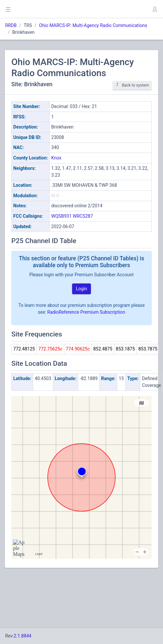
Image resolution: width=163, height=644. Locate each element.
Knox (56, 158)
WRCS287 (83, 216)
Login (82, 289)
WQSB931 (62, 216)
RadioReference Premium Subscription (86, 312)
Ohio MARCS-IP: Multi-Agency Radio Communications (93, 25)
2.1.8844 (23, 636)
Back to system (132, 85)
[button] (155, 9)
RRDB (11, 25)
